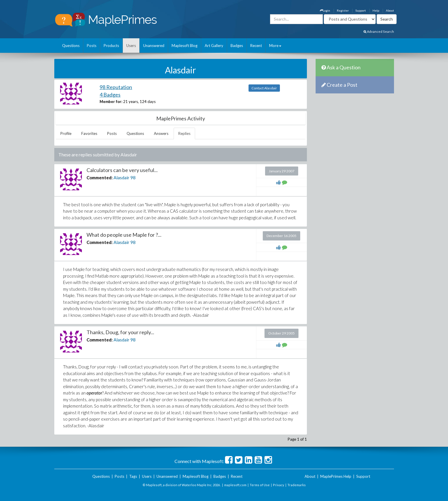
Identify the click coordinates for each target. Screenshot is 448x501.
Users (131, 46)
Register (343, 10)
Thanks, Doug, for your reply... (120, 332)
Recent (256, 46)
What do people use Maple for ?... (124, 235)
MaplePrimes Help (336, 476)
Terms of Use (260, 485)
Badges (237, 46)
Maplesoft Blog (185, 46)
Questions (71, 46)
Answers (161, 133)
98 (133, 178)
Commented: (100, 178)
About (390, 10)
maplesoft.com (235, 485)
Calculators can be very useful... (122, 170)
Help (376, 10)
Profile (66, 133)
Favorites (89, 133)
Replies (184, 133)
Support (361, 10)
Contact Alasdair (264, 88)
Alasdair (122, 178)
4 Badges (110, 95)
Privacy (279, 485)
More (275, 46)
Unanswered (154, 46)
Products (111, 46)
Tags (133, 476)
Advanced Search (379, 31)
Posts (92, 46)
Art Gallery (214, 46)
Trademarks (297, 485)
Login (325, 10)
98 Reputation (116, 87)
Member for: (111, 102)
